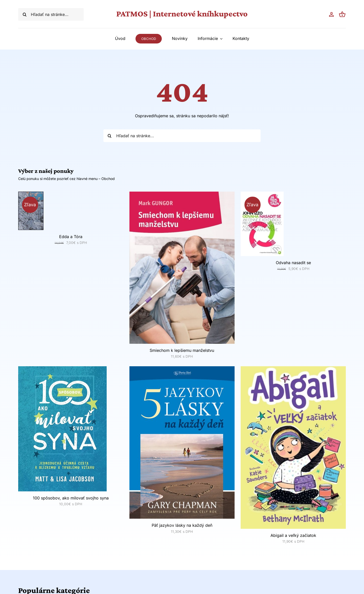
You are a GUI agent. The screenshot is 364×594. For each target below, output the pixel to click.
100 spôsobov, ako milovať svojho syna (71, 498)
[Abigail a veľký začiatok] (293, 369)
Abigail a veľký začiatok (293, 535)
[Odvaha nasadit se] (262, 195)
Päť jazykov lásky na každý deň (182, 525)
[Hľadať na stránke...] (51, 14)
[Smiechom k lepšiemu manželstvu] (182, 195)
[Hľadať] (25, 14)
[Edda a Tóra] (31, 195)
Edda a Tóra (71, 237)
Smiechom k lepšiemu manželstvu (182, 350)
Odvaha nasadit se (293, 263)
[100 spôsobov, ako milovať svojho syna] (62, 369)
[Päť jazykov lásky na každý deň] (182, 369)
